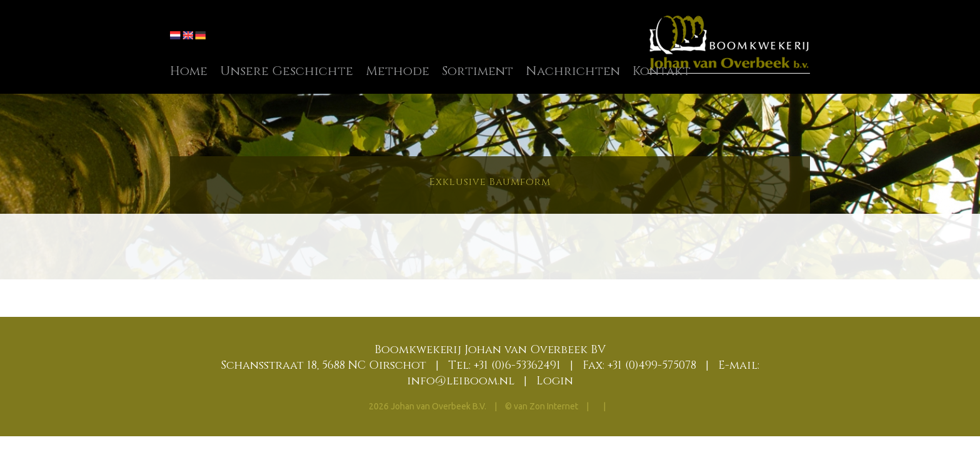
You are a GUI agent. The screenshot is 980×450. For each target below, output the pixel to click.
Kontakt (662, 71)
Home (189, 71)
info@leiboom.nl (461, 381)
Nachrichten (573, 71)
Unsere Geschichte (287, 71)
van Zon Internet (546, 406)
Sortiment (477, 71)
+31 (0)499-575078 (652, 365)
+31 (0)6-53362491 (517, 365)
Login (555, 381)
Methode (397, 71)
